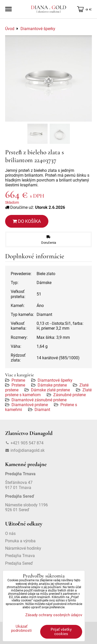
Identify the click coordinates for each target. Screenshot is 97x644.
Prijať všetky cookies (61, 632)
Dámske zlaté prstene (50, 390)
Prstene (18, 380)
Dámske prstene (52, 385)
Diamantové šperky (55, 380)
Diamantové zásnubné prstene (39, 400)
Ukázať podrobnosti (21, 629)
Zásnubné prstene (69, 395)
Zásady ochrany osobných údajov (54, 615)
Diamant (42, 410)
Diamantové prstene (30, 405)
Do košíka (27, 221)
